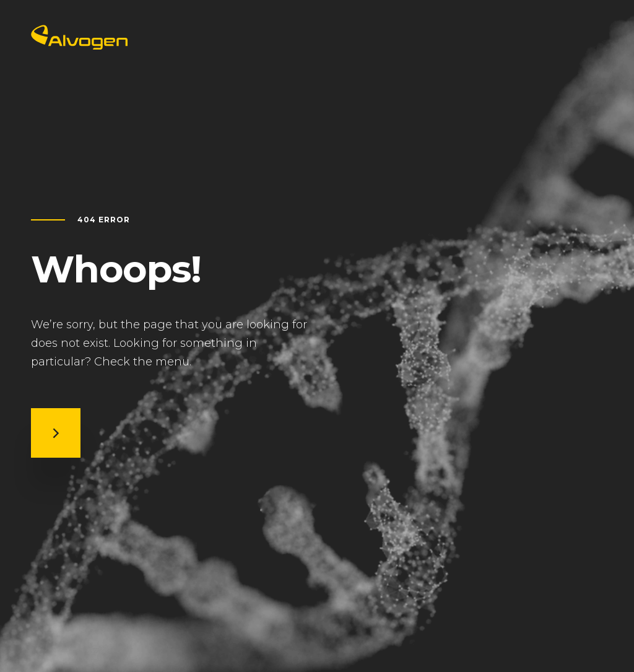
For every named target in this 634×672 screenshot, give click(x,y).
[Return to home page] (79, 46)
